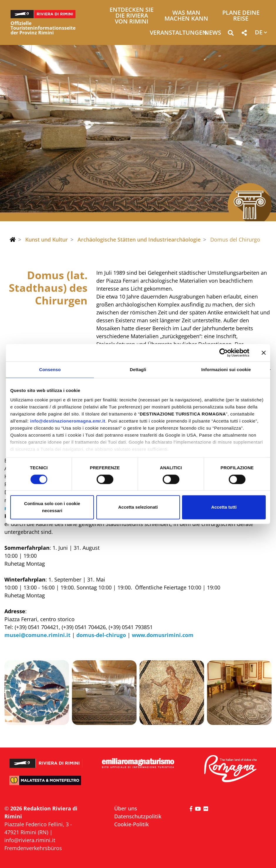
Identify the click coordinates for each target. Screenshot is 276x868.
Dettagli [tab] (138, 370)
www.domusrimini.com (162, 635)
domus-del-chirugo (100, 635)
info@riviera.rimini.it (30, 840)
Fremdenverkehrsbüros (33, 848)
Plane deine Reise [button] (241, 16)
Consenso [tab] (50, 370)
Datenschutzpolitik (138, 816)
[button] (231, 34)
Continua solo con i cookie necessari (52, 507)
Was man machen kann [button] (186, 16)
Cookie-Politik (132, 824)
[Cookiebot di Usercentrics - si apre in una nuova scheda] (224, 353)
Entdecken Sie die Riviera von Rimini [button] (132, 16)
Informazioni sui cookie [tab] (226, 370)
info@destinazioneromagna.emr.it (68, 421)
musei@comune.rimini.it (37, 635)
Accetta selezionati (138, 507)
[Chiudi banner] (264, 353)
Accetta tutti (224, 507)
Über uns (126, 808)
